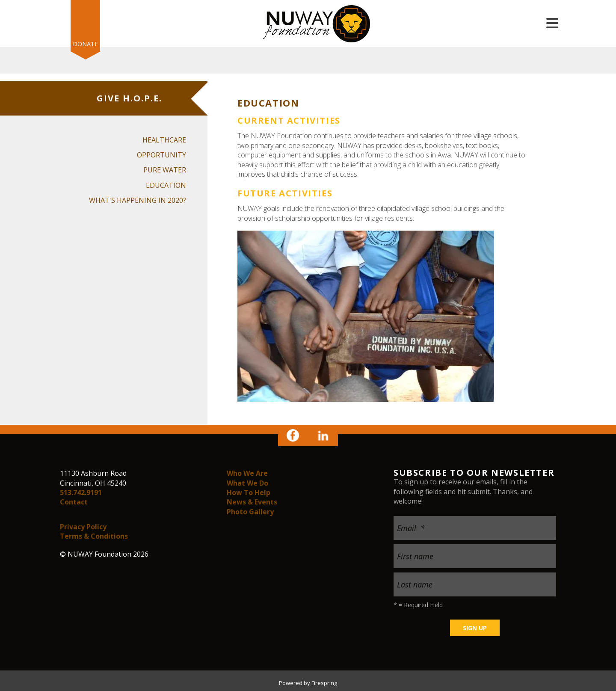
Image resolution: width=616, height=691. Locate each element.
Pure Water (165, 170)
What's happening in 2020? (138, 200)
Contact (74, 502)
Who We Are (247, 473)
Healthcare (164, 140)
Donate (85, 44)
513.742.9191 (81, 492)
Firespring (324, 683)
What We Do (247, 483)
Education (166, 185)
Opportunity (161, 155)
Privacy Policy (83, 527)
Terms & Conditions (94, 536)
